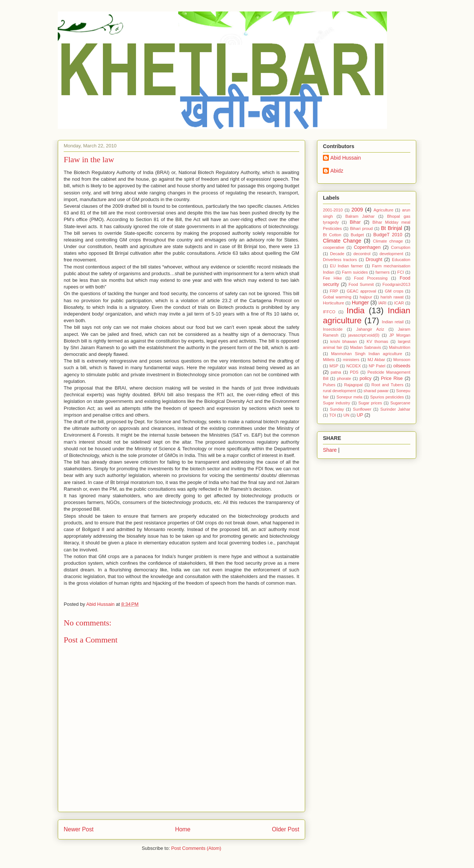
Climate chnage (388, 241)
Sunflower (362, 409)
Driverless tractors (340, 260)
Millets (329, 360)
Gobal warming (337, 297)
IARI (383, 303)
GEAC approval (361, 291)
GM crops (394, 291)
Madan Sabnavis (365, 347)
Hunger (360, 303)
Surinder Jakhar (395, 409)
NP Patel (377, 366)
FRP (334, 291)
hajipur (366, 297)
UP (360, 415)
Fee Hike (332, 278)
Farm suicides (355, 272)
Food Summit (361, 284)
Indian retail (393, 322)
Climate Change (342, 241)
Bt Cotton (332, 235)
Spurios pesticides (387, 397)
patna (336, 372)
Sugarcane (400, 403)
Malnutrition (400, 347)
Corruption (401, 247)
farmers (383, 272)
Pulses (329, 385)
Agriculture (383, 210)
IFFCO (329, 312)
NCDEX (353, 366)
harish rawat (392, 297)
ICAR (399, 303)
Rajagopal (353, 385)
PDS (354, 372)
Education (401, 260)
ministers (351, 360)
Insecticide (333, 329)
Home (183, 829)
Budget (357, 235)
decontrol (362, 254)
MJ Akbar (376, 360)
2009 (357, 210)
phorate (344, 378)
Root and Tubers (387, 385)
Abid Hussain (346, 158)
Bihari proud (361, 228)
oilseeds (402, 366)
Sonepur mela (349, 397)
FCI (401, 272)
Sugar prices (370, 403)
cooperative (334, 247)
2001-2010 (333, 210)
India (356, 311)
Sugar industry (336, 403)
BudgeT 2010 (388, 235)
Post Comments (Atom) (196, 848)
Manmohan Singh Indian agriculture (367, 354)
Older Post (286, 829)
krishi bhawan (344, 341)
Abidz (337, 171)
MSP (334, 366)
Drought (374, 260)
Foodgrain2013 (396, 284)
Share (330, 450)
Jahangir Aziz (370, 329)
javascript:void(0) (364, 335)
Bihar (355, 222)
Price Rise (392, 378)
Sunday (337, 409)
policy (365, 378)
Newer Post (79, 829)
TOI (333, 415)
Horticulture (333, 303)
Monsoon (402, 360)
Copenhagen (367, 247)
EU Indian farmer (346, 266)
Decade (337, 254)
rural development (340, 391)
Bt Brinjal (392, 228)
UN (346, 415)
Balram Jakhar (360, 216)
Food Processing (371, 278)
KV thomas (377, 341)
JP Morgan (400, 335)
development (391, 254)
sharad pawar (376, 391)
